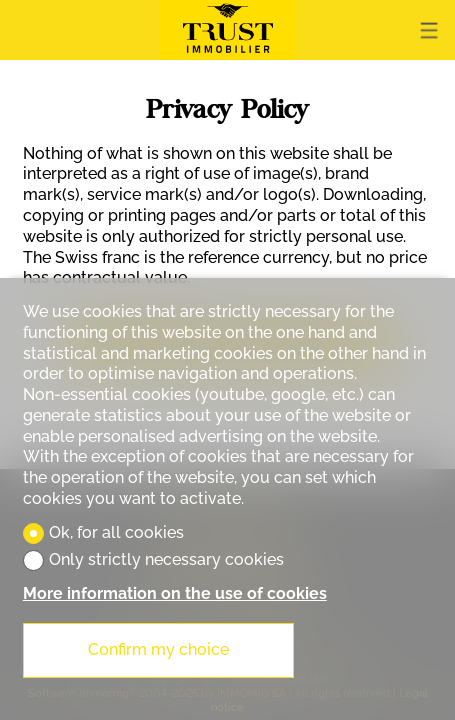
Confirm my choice (158, 649)
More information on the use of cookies (175, 593)
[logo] (228, 30)
